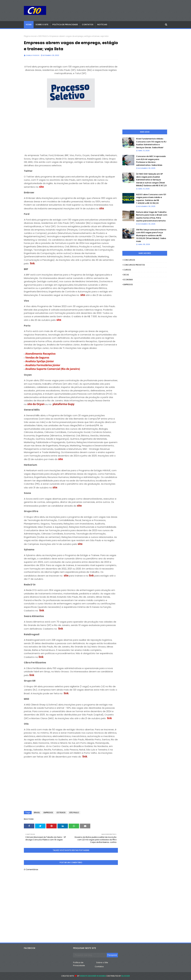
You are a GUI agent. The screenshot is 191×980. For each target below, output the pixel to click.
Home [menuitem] (29, 25)
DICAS (126, 275)
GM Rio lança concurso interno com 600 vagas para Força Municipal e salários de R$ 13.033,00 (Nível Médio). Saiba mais (151, 235)
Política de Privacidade (79, 964)
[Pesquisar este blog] (90, 955)
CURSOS (127, 270)
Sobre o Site (102, 962)
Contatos (99, 967)
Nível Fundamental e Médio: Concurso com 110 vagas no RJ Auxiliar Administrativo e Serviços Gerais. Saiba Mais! (151, 143)
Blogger (126, 976)
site (102, 208)
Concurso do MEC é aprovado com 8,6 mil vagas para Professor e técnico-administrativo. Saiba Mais (151, 161)
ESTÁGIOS (61, 813)
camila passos (33, 55)
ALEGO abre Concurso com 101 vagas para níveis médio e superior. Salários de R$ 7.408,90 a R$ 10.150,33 (151, 199)
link (32, 263)
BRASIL (37, 813)
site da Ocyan (36, 404)
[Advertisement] (71, 130)
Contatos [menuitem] (88, 25)
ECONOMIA (128, 280)
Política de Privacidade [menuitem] (65, 25)
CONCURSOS (129, 260)
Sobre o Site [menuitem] (42, 25)
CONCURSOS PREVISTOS (134, 265)
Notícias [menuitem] (102, 25)
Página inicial (30, 36)
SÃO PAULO (43, 36)
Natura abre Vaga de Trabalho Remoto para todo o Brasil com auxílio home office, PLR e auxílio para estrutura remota (152, 216)
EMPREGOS (48, 813)
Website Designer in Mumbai (93, 976)
